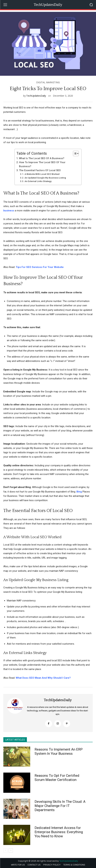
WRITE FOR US (18, 865)
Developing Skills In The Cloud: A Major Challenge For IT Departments (60, 806)
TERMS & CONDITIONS (74, 865)
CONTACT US (34, 865)
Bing (79, 492)
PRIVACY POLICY (52, 865)
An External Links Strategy (38, 181)
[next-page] (11, 850)
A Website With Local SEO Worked (42, 174)
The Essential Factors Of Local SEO (40, 170)
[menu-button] (5, 5)
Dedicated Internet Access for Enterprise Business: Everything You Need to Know (59, 832)
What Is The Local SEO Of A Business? (42, 158)
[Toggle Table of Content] (74, 153)
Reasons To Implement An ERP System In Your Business (59, 751)
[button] (91, 5)
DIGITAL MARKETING (48, 82)
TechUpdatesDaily (36, 96)
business (9, 211)
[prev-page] (5, 850)
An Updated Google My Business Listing (45, 178)
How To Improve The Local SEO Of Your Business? (42, 164)
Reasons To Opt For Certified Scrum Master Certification (57, 778)
